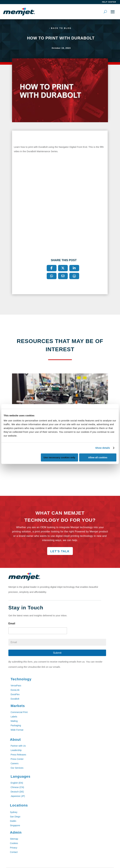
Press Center (17, 759)
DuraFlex (15, 694)
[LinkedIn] (74, 268)
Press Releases (18, 755)
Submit (57, 653)
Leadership (16, 750)
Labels (14, 717)
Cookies (14, 843)
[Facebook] (52, 268)
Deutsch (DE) (17, 792)
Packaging (16, 725)
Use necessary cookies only (59, 457)
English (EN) (17, 783)
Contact (14, 852)
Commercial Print (19, 712)
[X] (63, 268)
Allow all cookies (98, 457)
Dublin (13, 821)
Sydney (14, 812)
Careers (15, 763)
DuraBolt (15, 699)
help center (109, 2)
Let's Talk (60, 551)
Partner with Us (18, 746)
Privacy (14, 848)
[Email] (63, 276)
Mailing (14, 721)
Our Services (17, 768)
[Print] (74, 276)
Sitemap (14, 839)
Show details (103, 448)
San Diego (15, 817)
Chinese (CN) (17, 787)
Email (12, 623)
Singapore (15, 825)
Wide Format (17, 730)
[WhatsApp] (52, 276)
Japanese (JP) (18, 796)
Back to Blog (61, 28)
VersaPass (16, 686)
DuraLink (15, 690)
